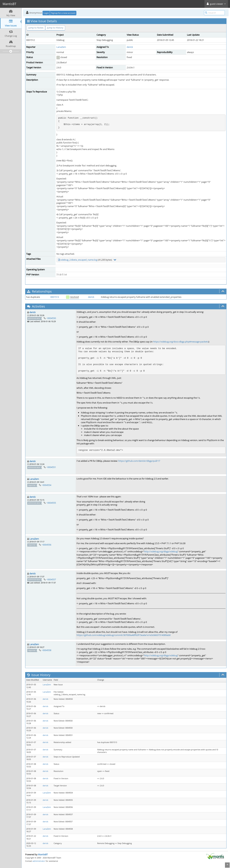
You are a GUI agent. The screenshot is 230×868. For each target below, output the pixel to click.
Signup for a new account (63, 13)
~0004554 (46, 485)
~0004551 (51, 467)
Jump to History (55, 28)
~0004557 (51, 579)
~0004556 (46, 545)
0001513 (55, 297)
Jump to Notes (36, 28)
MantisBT (43, 854)
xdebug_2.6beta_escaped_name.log (79, 260)
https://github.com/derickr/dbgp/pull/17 (139, 461)
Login (46, 13)
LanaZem (61, 47)
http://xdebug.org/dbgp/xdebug (161, 551)
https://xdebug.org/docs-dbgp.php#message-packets (181, 342)
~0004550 (51, 318)
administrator (39, 861)
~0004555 (51, 503)
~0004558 (46, 650)
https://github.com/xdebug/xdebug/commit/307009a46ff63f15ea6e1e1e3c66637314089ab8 (124, 635)
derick (130, 47)
